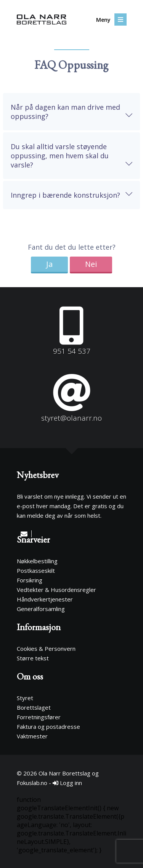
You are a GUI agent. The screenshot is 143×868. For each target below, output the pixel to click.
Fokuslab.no (32, 783)
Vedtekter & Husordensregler (56, 590)
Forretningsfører (39, 717)
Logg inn (67, 783)
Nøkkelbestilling (37, 561)
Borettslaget (34, 707)
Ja (49, 264)
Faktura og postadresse (48, 727)
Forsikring (30, 580)
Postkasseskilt (36, 571)
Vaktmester (32, 736)
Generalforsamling (41, 609)
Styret (25, 698)
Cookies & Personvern (46, 649)
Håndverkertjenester (45, 599)
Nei (91, 264)
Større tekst (33, 658)
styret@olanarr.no (71, 418)
